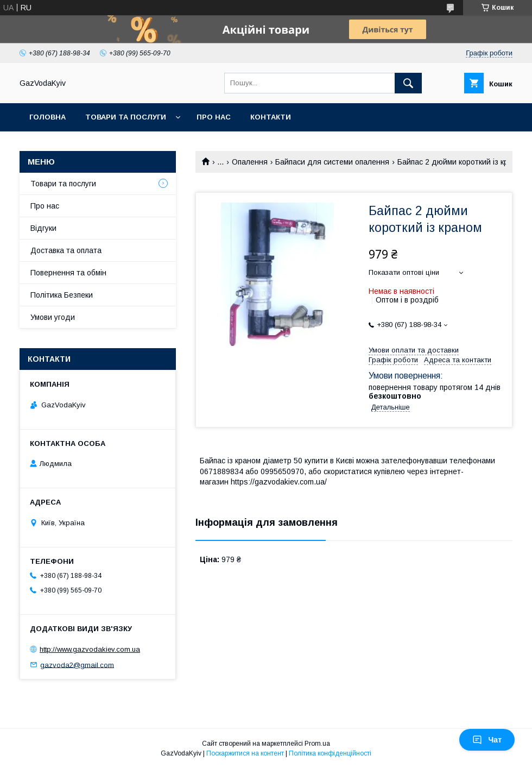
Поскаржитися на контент (245, 753)
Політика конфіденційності (330, 753)
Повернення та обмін (68, 273)
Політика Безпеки (62, 295)
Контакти (271, 117)
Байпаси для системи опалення (332, 162)
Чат (487, 740)
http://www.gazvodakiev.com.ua (90, 649)
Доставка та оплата (66, 250)
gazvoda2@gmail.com (77, 665)
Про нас (214, 117)
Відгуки (43, 228)
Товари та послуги (126, 117)
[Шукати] (408, 83)
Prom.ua (317, 744)
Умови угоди (53, 317)
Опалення (250, 162)
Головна (47, 117)
